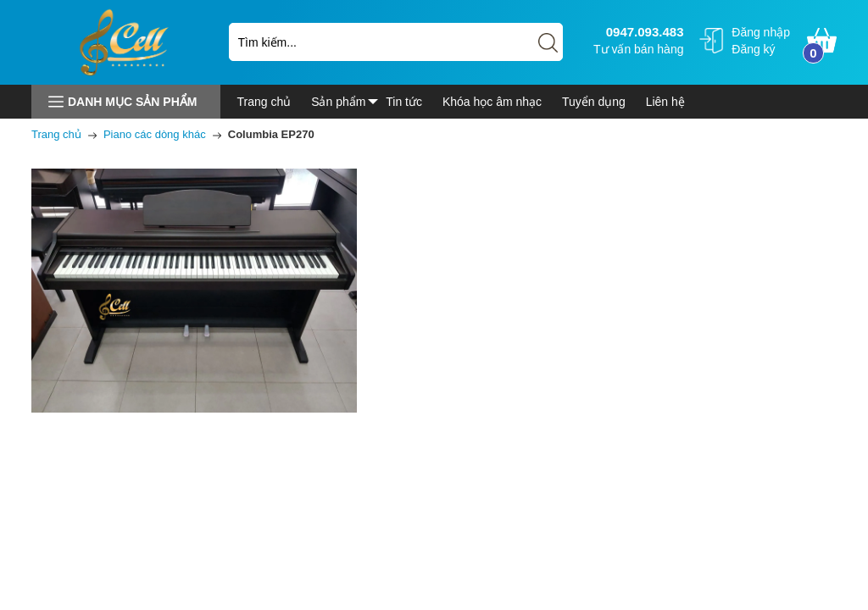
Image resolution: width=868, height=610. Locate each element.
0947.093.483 (643, 32)
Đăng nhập (761, 32)
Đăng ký (753, 49)
